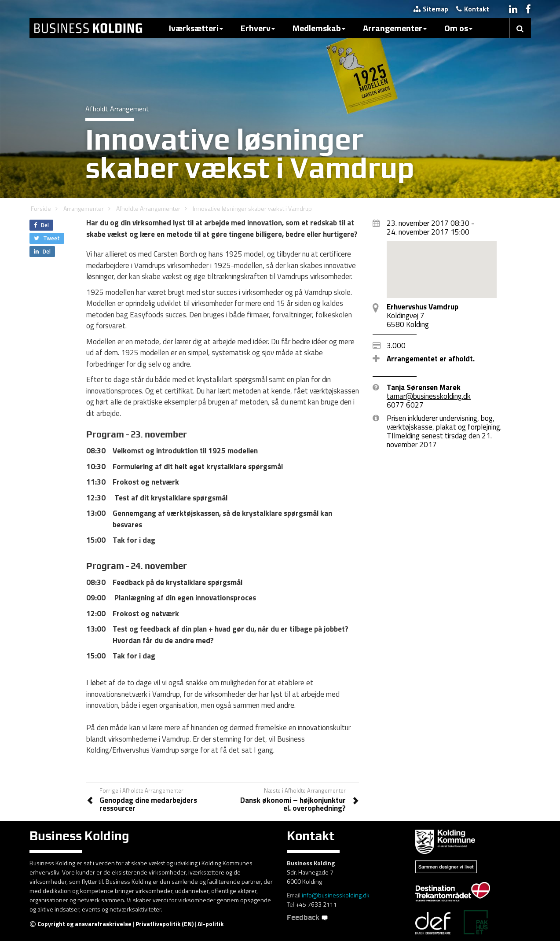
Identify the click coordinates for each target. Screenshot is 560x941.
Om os (458, 28)
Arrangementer (395, 28)
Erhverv (258, 28)
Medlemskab (319, 28)
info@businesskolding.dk (336, 895)
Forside (41, 208)
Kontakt (473, 9)
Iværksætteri (196, 28)
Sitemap (431, 9)
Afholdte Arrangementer (148, 208)
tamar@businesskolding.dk (429, 396)
